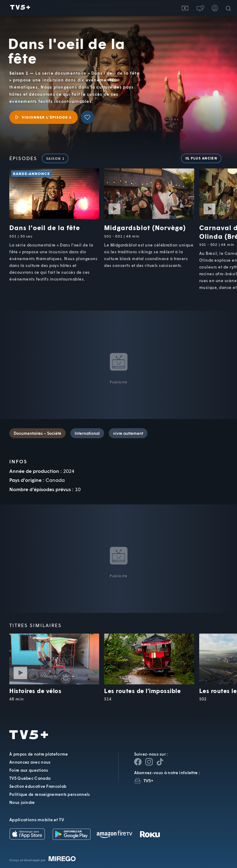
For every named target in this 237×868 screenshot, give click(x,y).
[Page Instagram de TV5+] (149, 762)
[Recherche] (230, 8)
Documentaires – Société (37, 433)
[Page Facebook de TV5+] (138, 762)
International (87, 433)
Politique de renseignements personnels (50, 794)
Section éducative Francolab (38, 786)
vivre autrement (128, 433)
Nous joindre (22, 802)
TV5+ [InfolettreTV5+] (149, 781)
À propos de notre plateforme (39, 754)
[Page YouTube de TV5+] (160, 762)
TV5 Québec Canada (30, 778)
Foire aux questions (29, 770)
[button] (200, 8)
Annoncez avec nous (30, 762)
